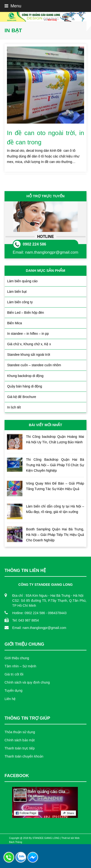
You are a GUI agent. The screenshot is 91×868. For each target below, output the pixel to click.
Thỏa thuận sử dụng (20, 732)
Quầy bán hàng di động (25, 386)
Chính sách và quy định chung (27, 682)
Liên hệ (10, 699)
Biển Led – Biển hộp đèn (26, 313)
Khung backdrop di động (25, 376)
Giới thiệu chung (17, 658)
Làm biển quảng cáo (22, 281)
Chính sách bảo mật (20, 740)
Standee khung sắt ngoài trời (29, 355)
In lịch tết (14, 407)
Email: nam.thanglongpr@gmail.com (39, 628)
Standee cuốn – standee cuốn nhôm (34, 365)
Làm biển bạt (17, 292)
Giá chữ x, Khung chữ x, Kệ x (29, 344)
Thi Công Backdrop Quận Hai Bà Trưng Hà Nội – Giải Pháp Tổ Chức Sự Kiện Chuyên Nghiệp (55, 465)
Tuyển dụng (13, 690)
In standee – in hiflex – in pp (28, 334)
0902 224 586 (34, 244)
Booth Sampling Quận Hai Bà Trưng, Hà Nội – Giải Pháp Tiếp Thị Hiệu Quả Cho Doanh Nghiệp (55, 535)
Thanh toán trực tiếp (20, 748)
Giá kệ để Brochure (22, 397)
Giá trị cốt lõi (14, 674)
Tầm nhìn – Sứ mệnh (20, 666)
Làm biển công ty (20, 302)
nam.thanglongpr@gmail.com (52, 252)
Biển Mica (15, 323)
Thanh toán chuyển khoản (24, 756)
